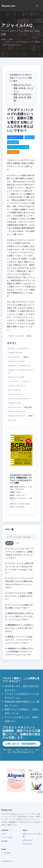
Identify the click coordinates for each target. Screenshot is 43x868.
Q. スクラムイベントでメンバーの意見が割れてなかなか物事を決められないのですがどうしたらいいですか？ (19, 583)
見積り (29, 336)
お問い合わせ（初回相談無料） (22, 744)
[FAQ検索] (21, 537)
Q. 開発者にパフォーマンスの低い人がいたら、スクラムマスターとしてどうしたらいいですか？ (19, 640)
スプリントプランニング (17, 386)
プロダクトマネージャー (17, 416)
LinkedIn (7, 853)
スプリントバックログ (16, 377)
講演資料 (5, 841)
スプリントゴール (14, 407)
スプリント (26, 381)
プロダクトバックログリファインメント (21, 371)
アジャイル (12, 420)
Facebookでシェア (15, 137)
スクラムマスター (14, 357)
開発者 (26, 357)
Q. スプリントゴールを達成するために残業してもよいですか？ (19, 606)
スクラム (11, 348)
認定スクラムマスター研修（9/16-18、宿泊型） (23, 97)
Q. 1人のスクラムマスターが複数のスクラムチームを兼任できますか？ (19, 596)
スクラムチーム (23, 348)
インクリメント (14, 381)
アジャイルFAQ (7, 837)
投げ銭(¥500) (13, 152)
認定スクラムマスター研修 (32, 835)
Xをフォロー (13, 142)
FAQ (11, 39)
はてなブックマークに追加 (18, 147)
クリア (9, 543)
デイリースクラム (14, 390)
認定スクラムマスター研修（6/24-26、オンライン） (23, 88)
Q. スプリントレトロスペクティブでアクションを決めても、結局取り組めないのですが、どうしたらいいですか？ (19, 553)
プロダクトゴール (14, 403)
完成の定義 (28, 407)
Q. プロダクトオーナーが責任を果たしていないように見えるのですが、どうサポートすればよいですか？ (19, 568)
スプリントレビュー (15, 394)
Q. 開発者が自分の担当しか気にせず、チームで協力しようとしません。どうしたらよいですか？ (19, 616)
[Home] (9, 6)
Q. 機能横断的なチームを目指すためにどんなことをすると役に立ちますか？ (19, 628)
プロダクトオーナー (15, 353)
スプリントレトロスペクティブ (19, 399)
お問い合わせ (28, 840)
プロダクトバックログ (16, 336)
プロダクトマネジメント (17, 411)
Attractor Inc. (28, 844)
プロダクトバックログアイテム (19, 366)
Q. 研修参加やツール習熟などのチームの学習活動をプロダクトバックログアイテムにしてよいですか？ (19, 653)
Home (4, 39)
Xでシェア (30, 137)
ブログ (4, 834)
